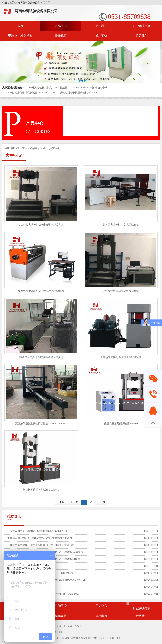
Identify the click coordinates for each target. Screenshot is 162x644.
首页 (20, 26)
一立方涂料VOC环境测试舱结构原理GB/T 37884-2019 (37, 531)
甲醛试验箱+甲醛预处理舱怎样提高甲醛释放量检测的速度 (40, 538)
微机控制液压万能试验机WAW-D (41, 490)
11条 (61, 502)
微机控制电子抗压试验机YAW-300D (80, 93)
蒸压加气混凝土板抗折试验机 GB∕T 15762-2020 (41, 423)
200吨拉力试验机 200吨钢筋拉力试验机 (41, 225)
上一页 (74, 502)
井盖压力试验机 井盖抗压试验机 (121, 225)
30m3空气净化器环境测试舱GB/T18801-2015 (31, 93)
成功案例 (101, 36)
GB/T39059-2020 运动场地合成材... (92, 88)
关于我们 (101, 26)
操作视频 (61, 36)
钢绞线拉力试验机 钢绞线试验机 (121, 291)
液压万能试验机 (52, 148)
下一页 (101, 502)
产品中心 (61, 26)
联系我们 (142, 36)
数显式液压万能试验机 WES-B (121, 423)
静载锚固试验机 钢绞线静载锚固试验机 (41, 357)
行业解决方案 (142, 26)
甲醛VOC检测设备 (20, 36)
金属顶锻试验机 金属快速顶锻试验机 (121, 357)
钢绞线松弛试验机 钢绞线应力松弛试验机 (41, 291)
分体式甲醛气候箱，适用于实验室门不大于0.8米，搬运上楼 (41, 545)
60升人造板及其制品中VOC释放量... (49, 88)
